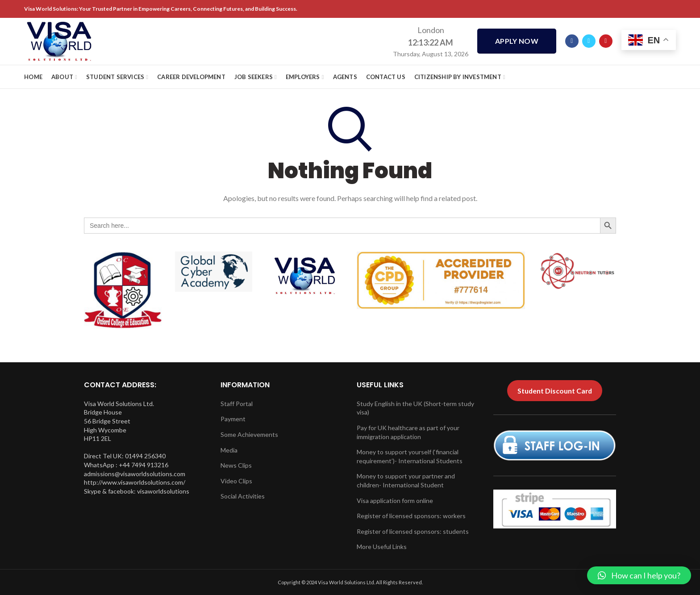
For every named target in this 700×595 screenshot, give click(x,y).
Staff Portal (237, 404)
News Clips (236, 465)
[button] (639, 575)
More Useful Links (382, 547)
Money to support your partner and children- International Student (406, 480)
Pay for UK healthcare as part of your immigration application (408, 432)
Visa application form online (395, 501)
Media (229, 450)
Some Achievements (249, 434)
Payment (233, 419)
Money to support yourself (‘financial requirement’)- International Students (410, 456)
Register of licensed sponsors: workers (411, 516)
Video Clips (236, 481)
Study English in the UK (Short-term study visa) (415, 408)
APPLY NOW (517, 41)
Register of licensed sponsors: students (413, 531)
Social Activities (243, 496)
